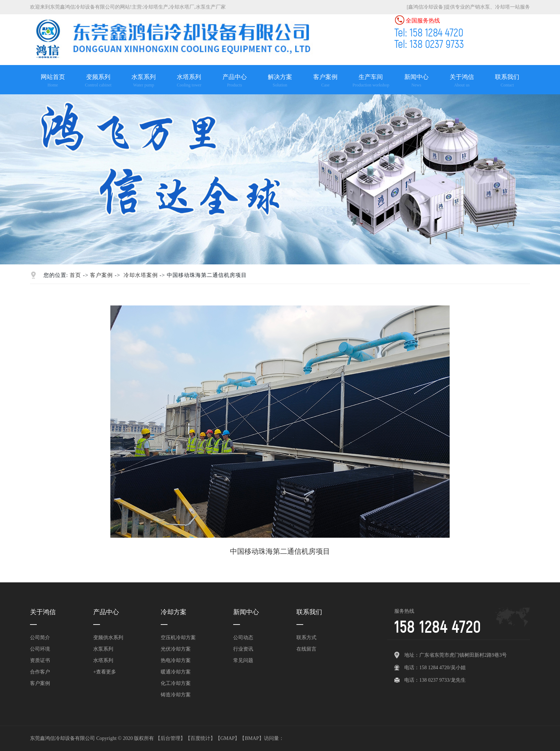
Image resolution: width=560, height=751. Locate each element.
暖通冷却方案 (176, 672)
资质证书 (40, 660)
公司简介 (40, 638)
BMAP (252, 738)
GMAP (227, 738)
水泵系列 (103, 649)
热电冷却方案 (176, 660)
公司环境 (40, 649)
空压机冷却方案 (178, 638)
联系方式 (306, 638)
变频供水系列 (108, 638)
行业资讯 (243, 649)
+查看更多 (105, 672)
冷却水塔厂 (182, 7)
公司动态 (243, 638)
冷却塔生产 (156, 7)
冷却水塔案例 (141, 275)
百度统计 (200, 738)
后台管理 (170, 738)
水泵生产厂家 (211, 7)
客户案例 (101, 275)
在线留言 (306, 649)
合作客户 (40, 672)
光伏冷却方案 (176, 649)
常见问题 (243, 660)
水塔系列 (103, 660)
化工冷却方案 (176, 683)
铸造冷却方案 (176, 695)
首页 (75, 275)
